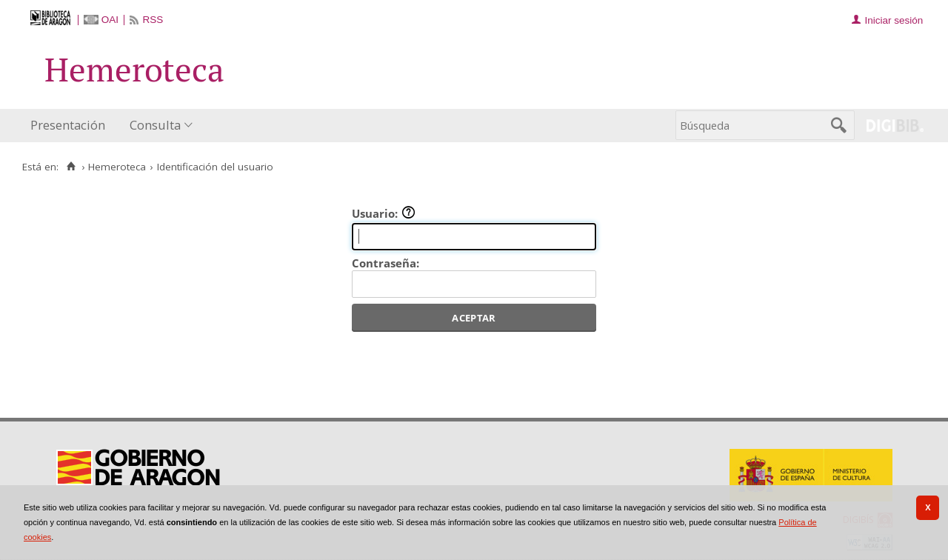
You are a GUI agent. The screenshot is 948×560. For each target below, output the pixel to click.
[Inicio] (71, 167)
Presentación (68, 125)
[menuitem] (71, 126)
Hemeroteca (117, 167)
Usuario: (384, 213)
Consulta (155, 125)
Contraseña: (385, 263)
